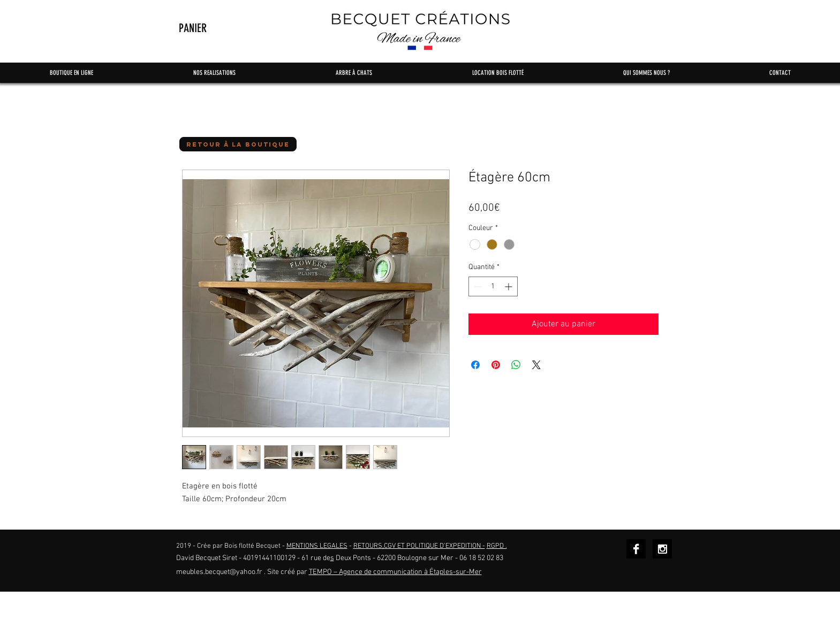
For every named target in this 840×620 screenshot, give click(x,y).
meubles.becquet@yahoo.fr (219, 572)
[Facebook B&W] (636, 549)
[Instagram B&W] (662, 549)
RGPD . (497, 546)
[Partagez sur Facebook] (475, 365)
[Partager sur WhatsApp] (516, 365)
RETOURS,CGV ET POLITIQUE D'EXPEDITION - (419, 546)
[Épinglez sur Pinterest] (496, 365)
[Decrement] (477, 286)
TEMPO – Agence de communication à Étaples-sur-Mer (395, 572)
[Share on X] (536, 365)
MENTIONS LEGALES (317, 546)
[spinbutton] (493, 286)
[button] (212, 28)
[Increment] (509, 286)
